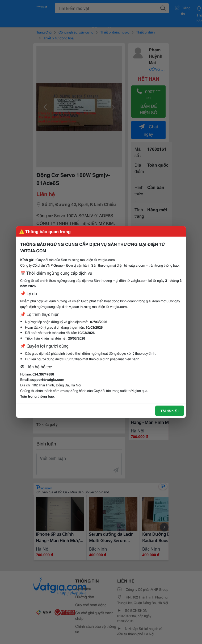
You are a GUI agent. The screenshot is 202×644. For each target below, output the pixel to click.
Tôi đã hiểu (170, 411)
